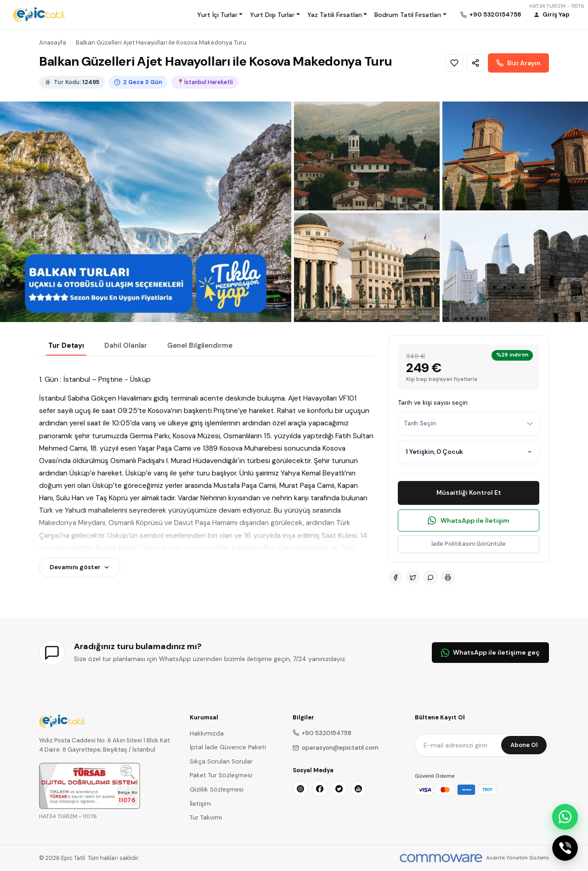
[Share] (475, 63)
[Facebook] (396, 577)
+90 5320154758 (322, 733)
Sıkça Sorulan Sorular (221, 761)
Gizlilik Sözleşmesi (217, 789)
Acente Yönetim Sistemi (517, 858)
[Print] (448, 577)
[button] (220, 15)
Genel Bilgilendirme (200, 345)
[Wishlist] (454, 63)
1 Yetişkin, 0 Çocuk (434, 452)
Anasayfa (53, 42)
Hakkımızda (207, 733)
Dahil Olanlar (126, 345)
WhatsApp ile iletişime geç (490, 652)
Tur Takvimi (206, 817)
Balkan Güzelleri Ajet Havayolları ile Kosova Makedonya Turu (161, 42)
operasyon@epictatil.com (336, 748)
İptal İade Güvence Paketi (228, 747)
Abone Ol (524, 745)
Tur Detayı (66, 345)
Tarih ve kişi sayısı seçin (433, 402)
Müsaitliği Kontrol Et (469, 492)
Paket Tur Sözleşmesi (221, 775)
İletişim (200, 804)
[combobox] (469, 424)
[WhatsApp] (430, 577)
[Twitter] (413, 577)
